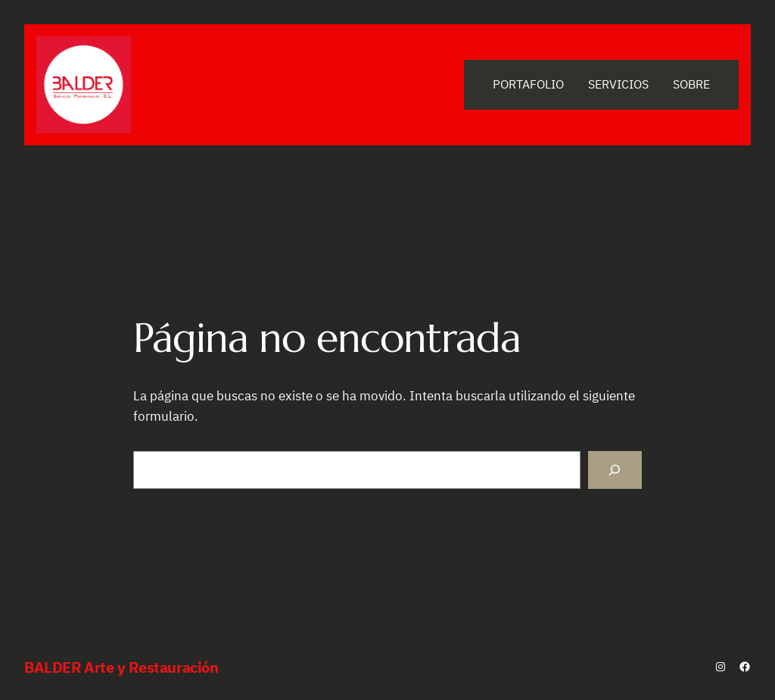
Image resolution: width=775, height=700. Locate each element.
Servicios (618, 84)
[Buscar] (615, 470)
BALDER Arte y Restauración (121, 667)
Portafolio (528, 84)
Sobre (691, 84)
